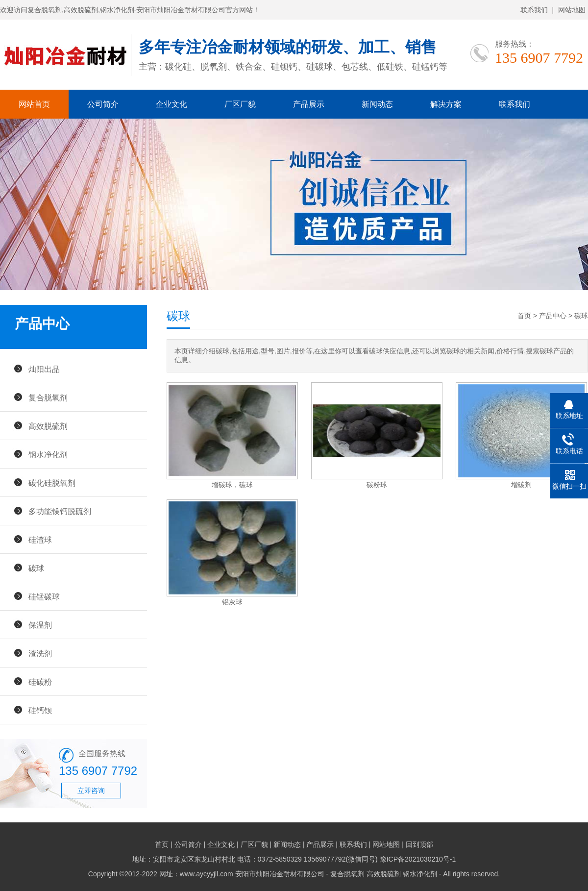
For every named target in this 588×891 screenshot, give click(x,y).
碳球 (36, 568)
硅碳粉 (40, 682)
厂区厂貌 (240, 104)
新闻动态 (377, 104)
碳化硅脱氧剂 (52, 483)
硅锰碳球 (44, 596)
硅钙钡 (40, 710)
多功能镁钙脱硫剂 (60, 511)
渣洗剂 (40, 653)
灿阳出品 (44, 369)
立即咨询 (91, 791)
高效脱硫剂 (48, 426)
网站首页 (34, 104)
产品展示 (309, 104)
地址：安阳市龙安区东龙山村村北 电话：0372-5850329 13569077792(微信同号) (256, 859)
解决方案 (446, 104)
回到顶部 (419, 844)
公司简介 (103, 104)
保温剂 (40, 625)
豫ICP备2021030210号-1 (418, 859)
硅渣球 (40, 540)
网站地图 (572, 10)
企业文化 (171, 104)
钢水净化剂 (48, 454)
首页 (524, 316)
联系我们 (534, 10)
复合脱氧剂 (48, 397)
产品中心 (553, 316)
